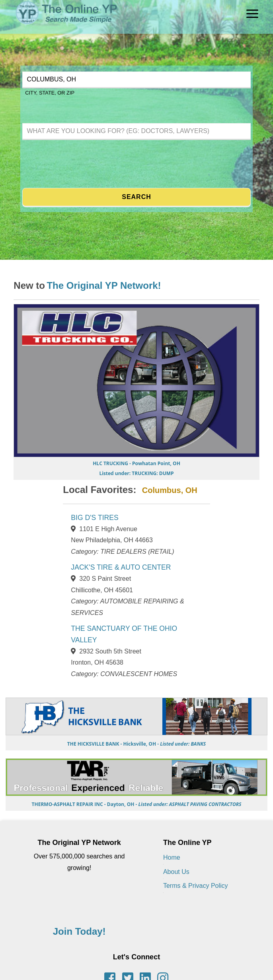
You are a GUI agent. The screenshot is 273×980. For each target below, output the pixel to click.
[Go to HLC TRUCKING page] (136, 466)
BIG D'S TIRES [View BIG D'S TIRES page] (95, 518)
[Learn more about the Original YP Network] (104, 287)
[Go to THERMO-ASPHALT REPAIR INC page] (137, 801)
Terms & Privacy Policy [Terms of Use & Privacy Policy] (196, 886)
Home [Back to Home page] (172, 857)
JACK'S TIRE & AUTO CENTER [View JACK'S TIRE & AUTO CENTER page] (121, 567)
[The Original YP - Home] (59, 28)
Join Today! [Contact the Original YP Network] (79, 931)
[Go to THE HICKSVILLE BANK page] (137, 740)
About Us (176, 872)
